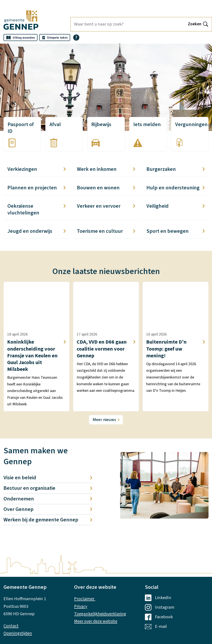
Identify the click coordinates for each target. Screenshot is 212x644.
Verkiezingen (36, 169)
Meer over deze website (96, 621)
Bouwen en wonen (106, 188)
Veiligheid (176, 206)
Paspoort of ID (21, 128)
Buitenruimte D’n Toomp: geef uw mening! (176, 349)
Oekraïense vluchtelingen (36, 209)
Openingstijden (18, 633)
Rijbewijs (101, 124)
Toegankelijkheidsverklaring (100, 614)
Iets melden (147, 124)
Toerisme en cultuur (106, 231)
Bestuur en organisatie (48, 488)
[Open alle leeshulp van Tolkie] (76, 38)
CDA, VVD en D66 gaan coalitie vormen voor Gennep (106, 349)
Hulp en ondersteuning (176, 188)
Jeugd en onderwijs (36, 231)
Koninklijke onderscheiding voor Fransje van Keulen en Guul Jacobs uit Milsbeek (36, 356)
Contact (11, 626)
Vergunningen (191, 124)
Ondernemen (48, 499)
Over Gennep (48, 509)
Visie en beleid (48, 478)
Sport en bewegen (176, 231)
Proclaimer (85, 599)
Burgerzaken (176, 169)
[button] (164, 485)
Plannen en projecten (36, 188)
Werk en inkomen (106, 169)
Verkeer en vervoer (106, 206)
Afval (55, 124)
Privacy (81, 606)
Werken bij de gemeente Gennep (48, 520)
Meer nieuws (104, 420)
